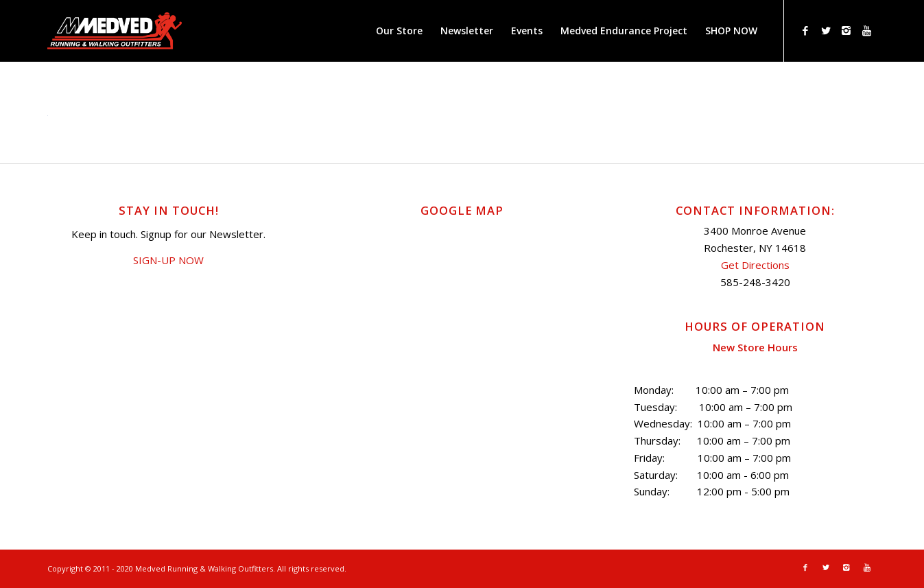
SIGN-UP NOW (168, 260)
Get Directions (755, 265)
